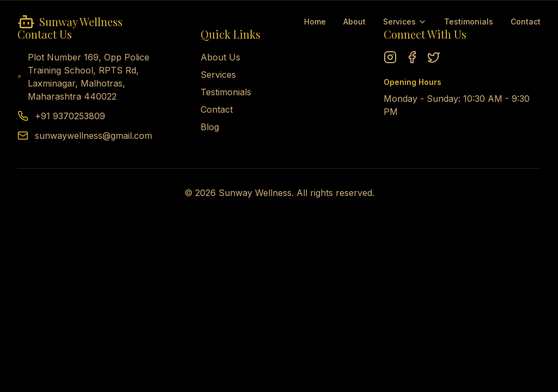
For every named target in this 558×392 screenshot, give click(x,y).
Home (315, 22)
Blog (210, 127)
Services (405, 22)
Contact (526, 22)
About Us (220, 57)
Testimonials (469, 22)
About (354, 22)
